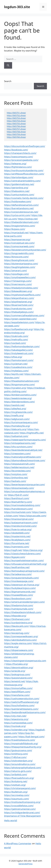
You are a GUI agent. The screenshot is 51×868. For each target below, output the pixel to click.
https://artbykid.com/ (16, 774)
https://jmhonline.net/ (16, 478)
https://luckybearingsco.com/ (20, 588)
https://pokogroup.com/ (17, 674)
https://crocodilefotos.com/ (19, 806)
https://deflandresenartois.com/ (21, 205)
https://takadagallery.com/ (18, 350)
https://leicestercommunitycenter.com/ (25, 250)
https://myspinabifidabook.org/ (21, 743)
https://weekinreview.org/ (18, 398)
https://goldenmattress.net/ (19, 184)
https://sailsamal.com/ (16, 436)
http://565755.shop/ (16, 123)
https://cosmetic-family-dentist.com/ (24, 198)
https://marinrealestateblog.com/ (22, 505)
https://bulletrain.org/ (16, 792)
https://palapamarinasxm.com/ (21, 522)
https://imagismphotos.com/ (20, 226)
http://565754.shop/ (16, 121)
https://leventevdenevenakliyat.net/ (23, 450)
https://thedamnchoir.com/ (19, 605)
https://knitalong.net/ (16, 781)
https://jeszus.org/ (33, 550)
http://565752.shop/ (16, 115)
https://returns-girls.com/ (18, 771)
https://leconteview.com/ (17, 471)
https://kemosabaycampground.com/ (24, 571)
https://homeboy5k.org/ (17, 426)
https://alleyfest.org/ (15, 408)
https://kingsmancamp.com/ (19, 384)
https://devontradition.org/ (19, 667)
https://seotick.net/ (14, 405)
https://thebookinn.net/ (17, 191)
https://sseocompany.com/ (19, 157)
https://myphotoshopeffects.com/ (22, 295)
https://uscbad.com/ (15, 343)
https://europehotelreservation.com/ (24, 560)
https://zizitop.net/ (28, 219)
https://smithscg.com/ (16, 754)
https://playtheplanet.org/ (18, 302)
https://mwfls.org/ (14, 415)
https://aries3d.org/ (15, 671)
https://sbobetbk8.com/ (17, 533)
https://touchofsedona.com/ (19, 705)
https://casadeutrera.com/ (18, 367)
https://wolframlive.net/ (17, 567)
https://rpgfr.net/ (13, 550)
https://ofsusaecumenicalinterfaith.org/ (25, 564)
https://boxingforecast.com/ (19, 260)
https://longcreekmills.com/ (19, 253)
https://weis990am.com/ (17, 692)
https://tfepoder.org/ (15, 616)
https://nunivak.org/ (15, 726)
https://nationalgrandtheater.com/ (23, 457)
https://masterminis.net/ (17, 536)
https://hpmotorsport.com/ (19, 360)
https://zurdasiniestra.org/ (18, 623)
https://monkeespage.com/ (19, 581)
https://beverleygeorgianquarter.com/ (25, 484)
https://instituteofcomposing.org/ (22, 802)
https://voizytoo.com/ (16, 474)
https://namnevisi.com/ (17, 547)
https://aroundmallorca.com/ (20, 764)
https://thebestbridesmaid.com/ (21, 222)
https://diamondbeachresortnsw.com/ (25, 460)
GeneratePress (26, 864)
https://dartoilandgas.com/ (19, 177)
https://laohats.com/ (15, 481)
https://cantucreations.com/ (19, 194)
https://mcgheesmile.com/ (18, 412)
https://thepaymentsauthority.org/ (23, 747)
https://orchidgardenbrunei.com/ (22, 812)
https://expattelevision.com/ (19, 322)
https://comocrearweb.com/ (19, 246)
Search (8, 81)
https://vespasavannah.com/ (20, 464)
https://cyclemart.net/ (16, 364)
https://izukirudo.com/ (16, 336)
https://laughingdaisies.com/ (20, 267)
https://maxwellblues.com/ (19, 595)
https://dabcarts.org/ (15, 429)
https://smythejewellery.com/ (20, 277)
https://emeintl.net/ (15, 681)
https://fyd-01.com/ (18, 495)
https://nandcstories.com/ (18, 308)
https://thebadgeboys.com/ (19, 312)
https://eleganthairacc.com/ (19, 298)
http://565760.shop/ (16, 137)
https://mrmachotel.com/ (18, 512)
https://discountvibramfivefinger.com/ (25, 146)
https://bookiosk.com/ (16, 150)
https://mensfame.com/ (17, 695)
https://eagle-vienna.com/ (18, 643)
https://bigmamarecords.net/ (20, 592)
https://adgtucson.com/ (17, 419)
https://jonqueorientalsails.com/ (21, 578)
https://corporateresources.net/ (21, 212)
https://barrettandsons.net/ (19, 208)
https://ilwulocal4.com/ (17, 626)
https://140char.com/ (15, 757)
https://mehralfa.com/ (16, 339)
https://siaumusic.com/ (17, 799)
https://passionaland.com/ (18, 678)
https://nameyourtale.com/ (19, 609)
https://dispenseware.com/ (19, 650)
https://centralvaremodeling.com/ (22, 181)
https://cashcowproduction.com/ (22, 698)
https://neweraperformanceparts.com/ (25, 440)
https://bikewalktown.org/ (18, 291)
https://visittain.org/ (15, 785)
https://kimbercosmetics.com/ (20, 395)
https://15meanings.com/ (18, 281)
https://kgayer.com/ (15, 557)
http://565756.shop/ (16, 126)
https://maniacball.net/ (16, 233)
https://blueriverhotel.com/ (19, 305)
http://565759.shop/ (16, 134)
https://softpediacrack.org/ (19, 329)
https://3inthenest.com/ (17, 619)
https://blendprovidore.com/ (19, 402)
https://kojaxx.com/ (15, 229)
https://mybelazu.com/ (16, 371)
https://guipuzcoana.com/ (18, 750)
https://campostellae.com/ (18, 723)
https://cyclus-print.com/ (17, 215)
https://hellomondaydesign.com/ (22, 346)
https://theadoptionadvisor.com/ (22, 381)
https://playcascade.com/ (33, 516)
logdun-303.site (17, 7)
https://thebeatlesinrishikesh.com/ (23, 612)
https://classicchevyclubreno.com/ (23, 553)
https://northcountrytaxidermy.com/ (24, 170)
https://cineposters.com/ (17, 453)
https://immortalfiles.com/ (18, 688)
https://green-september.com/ (20, 319)
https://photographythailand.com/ (23, 767)
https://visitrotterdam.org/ (18, 761)
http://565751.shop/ (16, 113)
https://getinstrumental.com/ (20, 809)
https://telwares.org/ (15, 163)
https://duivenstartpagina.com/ (21, 263)
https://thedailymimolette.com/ (21, 288)
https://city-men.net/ (15, 716)
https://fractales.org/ (17, 664)
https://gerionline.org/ (16, 188)
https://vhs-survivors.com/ (18, 447)
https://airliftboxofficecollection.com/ (24, 174)
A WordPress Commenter (18, 843)
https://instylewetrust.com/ (19, 353)
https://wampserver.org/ (17, 239)
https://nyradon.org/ (15, 388)
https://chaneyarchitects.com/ (20, 153)
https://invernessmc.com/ (18, 284)
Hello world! (11, 820)
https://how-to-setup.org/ (18, 529)
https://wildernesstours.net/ (19, 467)
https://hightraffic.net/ (32, 433)
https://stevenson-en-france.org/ (22, 585)
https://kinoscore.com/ (16, 257)
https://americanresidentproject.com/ (24, 602)
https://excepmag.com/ (17, 633)
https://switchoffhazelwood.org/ (21, 702)
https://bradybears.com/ (17, 540)
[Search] (8, 65)
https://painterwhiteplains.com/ (21, 709)
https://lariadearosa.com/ (18, 574)
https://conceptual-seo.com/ (19, 243)
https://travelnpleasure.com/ (20, 740)
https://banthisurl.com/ (17, 498)
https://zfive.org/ (13, 357)
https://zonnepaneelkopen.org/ (21, 636)
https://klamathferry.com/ (18, 502)
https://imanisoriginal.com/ (19, 519)
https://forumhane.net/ (17, 543)
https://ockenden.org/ (16, 730)
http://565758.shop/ (16, 132)
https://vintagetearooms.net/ (20, 443)
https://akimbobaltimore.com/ (20, 640)
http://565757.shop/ (16, 129)
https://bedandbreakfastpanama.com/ (25, 712)
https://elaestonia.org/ (16, 719)
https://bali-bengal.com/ (31, 736)
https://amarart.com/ (16, 270)
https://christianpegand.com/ (20, 788)
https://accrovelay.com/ (17, 795)
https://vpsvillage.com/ (16, 274)
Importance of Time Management (22, 816)
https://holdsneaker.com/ (18, 201)
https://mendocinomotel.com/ (20, 526)
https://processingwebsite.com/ (21, 160)
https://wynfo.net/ (14, 374)
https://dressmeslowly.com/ (19, 488)
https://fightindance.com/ (18, 167)
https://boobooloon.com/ (18, 598)
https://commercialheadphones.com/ (24, 315)
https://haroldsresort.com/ (18, 509)
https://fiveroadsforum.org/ (19, 778)
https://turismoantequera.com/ (21, 422)
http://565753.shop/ (16, 118)
